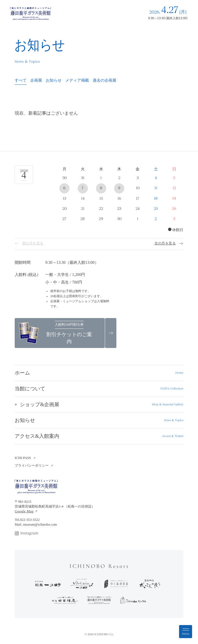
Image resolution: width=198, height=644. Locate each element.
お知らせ (54, 80)
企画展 (36, 80)
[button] (99, 404)
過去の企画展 (105, 80)
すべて (21, 80)
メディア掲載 (77, 80)
